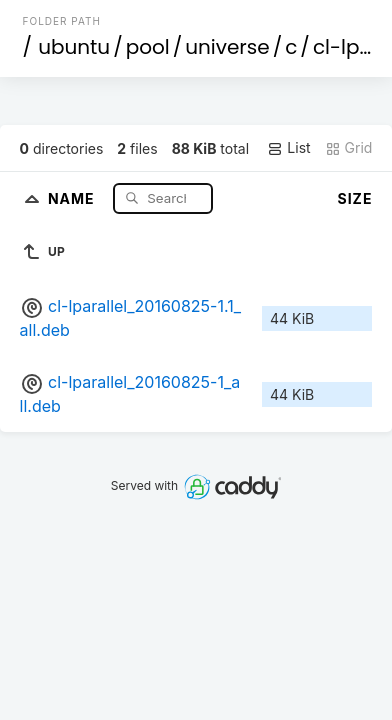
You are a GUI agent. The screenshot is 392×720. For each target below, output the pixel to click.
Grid (349, 148)
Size (355, 198)
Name (73, 197)
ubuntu (74, 47)
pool (148, 47)
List (288, 148)
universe (227, 47)
